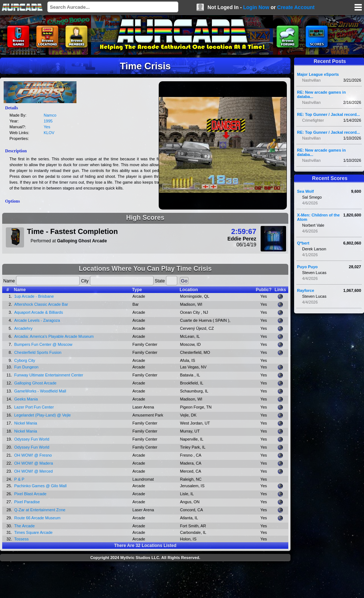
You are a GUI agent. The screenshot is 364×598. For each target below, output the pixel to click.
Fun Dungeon (26, 367)
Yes (47, 127)
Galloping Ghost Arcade (35, 383)
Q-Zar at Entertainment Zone (40, 510)
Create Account (296, 7)
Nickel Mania (26, 423)
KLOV (49, 133)
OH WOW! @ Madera (34, 463)
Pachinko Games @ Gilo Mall (40, 486)
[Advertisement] (145, 581)
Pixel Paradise (27, 502)
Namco (50, 115)
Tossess (21, 539)
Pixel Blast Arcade (30, 494)
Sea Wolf (305, 191)
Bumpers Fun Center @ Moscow (43, 344)
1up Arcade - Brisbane (34, 296)
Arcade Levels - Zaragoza (37, 320)
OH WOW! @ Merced (33, 471)
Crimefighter (313, 120)
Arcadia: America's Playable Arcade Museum (54, 336)
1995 (48, 121)
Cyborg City (25, 360)
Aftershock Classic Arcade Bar (41, 304)
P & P (19, 479)
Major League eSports (318, 74)
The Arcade (24, 526)
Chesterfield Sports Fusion (38, 352)
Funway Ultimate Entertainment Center (49, 375)
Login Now (256, 7)
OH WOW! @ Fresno (33, 455)
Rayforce (306, 290)
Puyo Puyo (307, 267)
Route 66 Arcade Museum (37, 518)
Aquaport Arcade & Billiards (39, 312)
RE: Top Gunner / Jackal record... (329, 114)
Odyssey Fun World (32, 439)
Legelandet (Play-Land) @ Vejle (43, 415)
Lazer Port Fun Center (34, 407)
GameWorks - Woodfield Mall (40, 391)
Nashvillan (311, 80)
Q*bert (303, 243)
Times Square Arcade (33, 532)
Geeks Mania (26, 399)
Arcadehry (23, 328)
